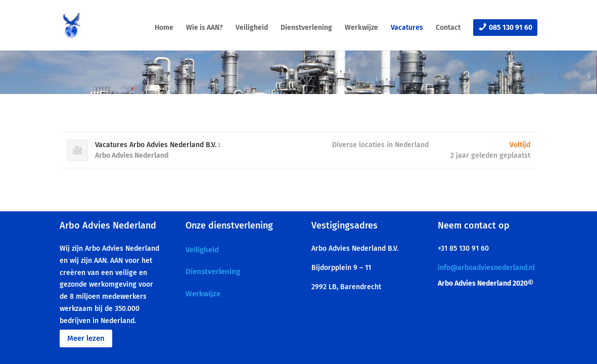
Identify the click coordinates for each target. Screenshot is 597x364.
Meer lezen (86, 338)
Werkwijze (361, 28)
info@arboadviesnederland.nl (486, 268)
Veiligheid (252, 28)
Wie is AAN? (204, 28)
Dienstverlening (306, 28)
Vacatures (407, 28)
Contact (448, 28)
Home (164, 28)
